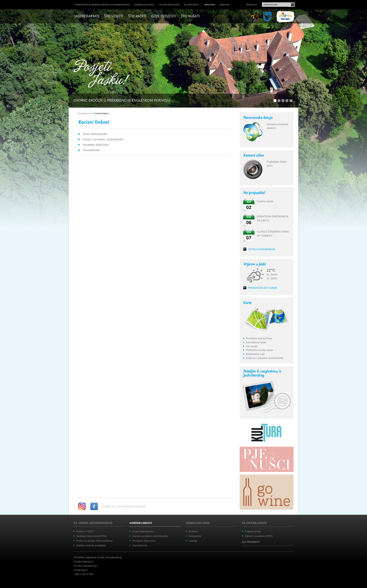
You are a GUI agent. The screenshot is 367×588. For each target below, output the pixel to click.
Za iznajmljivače (169, 5)
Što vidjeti (114, 16)
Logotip (193, 541)
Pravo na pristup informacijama (94, 541)
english (225, 5)
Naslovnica (86, 113)
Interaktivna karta (256, 342)
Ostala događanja (261, 249)
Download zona (144, 5)
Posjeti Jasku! (103, 74)
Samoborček (91, 150)
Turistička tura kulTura (259, 338)
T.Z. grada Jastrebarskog (93, 523)
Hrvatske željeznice (96, 145)
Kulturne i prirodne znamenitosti (264, 358)
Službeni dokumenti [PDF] (91, 536)
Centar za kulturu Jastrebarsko (103, 139)
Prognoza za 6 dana (262, 288)
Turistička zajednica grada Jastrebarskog (102, 5)
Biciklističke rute (255, 354)
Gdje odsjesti (164, 16)
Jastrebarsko (87, 16)
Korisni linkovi (102, 113)
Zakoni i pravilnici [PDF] (259, 536)
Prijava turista (253, 531)
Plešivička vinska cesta (259, 350)
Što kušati (190, 16)
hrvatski (210, 5)
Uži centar (252, 346)
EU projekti (192, 5)
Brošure (193, 531)
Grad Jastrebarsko (95, 134)
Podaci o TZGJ (85, 531)
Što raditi (137, 16)
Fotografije (195, 536)
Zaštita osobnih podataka (91, 545)
